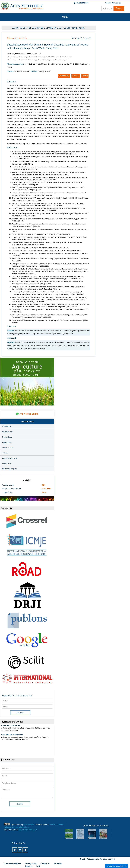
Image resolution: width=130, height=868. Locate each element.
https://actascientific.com (28, 830)
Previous (3, 381)
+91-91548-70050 (29, 414)
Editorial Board (7, 432)
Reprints (85, 76)
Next (51, 381)
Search (119, 8)
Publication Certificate (11, 727)
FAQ (38, 866)
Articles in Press (8, 448)
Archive (5, 453)
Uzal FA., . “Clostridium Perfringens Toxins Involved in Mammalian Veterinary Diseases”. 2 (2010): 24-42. (50, 158)
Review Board (7, 437)
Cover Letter (7, 463)
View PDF (76, 76)
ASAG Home (7, 426)
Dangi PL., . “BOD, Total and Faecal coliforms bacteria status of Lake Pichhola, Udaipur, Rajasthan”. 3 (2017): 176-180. (48, 288)
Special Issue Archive (10, 458)
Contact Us (45, 864)
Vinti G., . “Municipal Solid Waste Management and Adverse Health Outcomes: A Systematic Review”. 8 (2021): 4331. (49, 173)
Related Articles (64, 76)
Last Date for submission (12, 736)
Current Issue (7, 442)
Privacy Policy (31, 864)
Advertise (58, 864)
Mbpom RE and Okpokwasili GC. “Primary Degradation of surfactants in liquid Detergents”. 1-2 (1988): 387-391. (50, 215)
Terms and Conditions (12, 864)
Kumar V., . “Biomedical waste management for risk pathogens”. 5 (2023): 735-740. (50, 321)
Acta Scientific (29, 825)
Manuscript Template (10, 469)
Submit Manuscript (113, 3)
